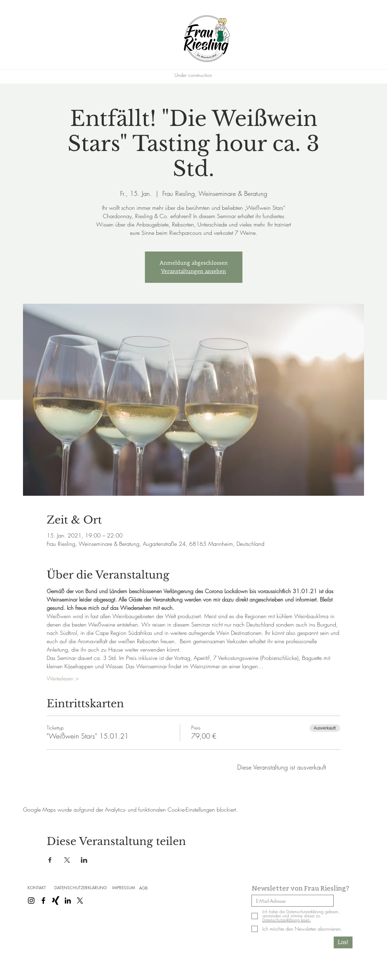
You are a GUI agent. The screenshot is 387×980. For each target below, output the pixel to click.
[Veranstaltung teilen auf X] (67, 860)
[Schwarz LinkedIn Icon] (68, 901)
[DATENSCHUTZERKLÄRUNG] (81, 888)
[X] (80, 901)
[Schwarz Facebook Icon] (43, 901)
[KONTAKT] (37, 888)
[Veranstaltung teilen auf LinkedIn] (84, 860)
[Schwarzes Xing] (56, 901)
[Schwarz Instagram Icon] (31, 901)
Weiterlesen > (63, 678)
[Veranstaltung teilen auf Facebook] (50, 860)
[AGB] (144, 888)
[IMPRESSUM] (124, 888)
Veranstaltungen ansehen (193, 271)
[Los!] (343, 942)
